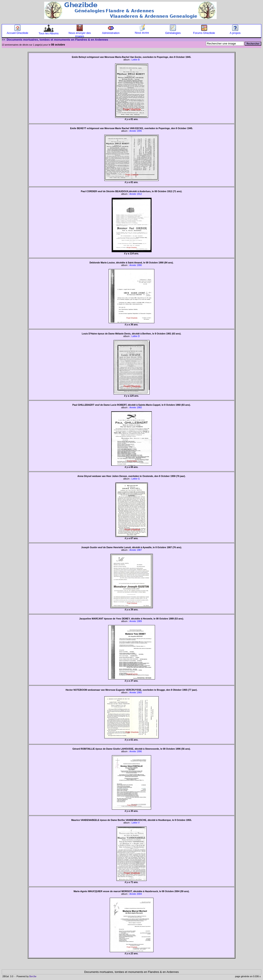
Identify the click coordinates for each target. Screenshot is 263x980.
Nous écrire (142, 31)
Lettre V (135, 823)
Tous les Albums (49, 32)
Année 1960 (135, 407)
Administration (111, 32)
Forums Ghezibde (204, 32)
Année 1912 (135, 194)
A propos (235, 32)
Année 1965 (135, 692)
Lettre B (135, 60)
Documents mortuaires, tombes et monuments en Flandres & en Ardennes (57, 40)
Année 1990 (135, 265)
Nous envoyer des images (80, 33)
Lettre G (136, 479)
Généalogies (173, 32)
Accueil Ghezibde (17, 32)
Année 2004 (135, 894)
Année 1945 (135, 131)
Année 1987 (135, 550)
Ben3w (33, 976)
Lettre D (136, 336)
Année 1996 (135, 751)
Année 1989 (135, 621)
